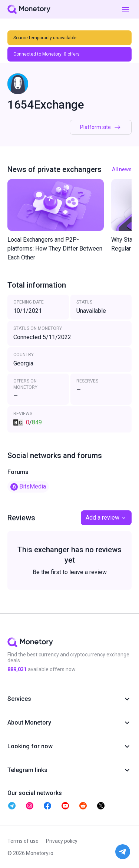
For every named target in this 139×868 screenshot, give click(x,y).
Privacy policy (62, 841)
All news (122, 169)
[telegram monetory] (12, 806)
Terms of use (23, 841)
